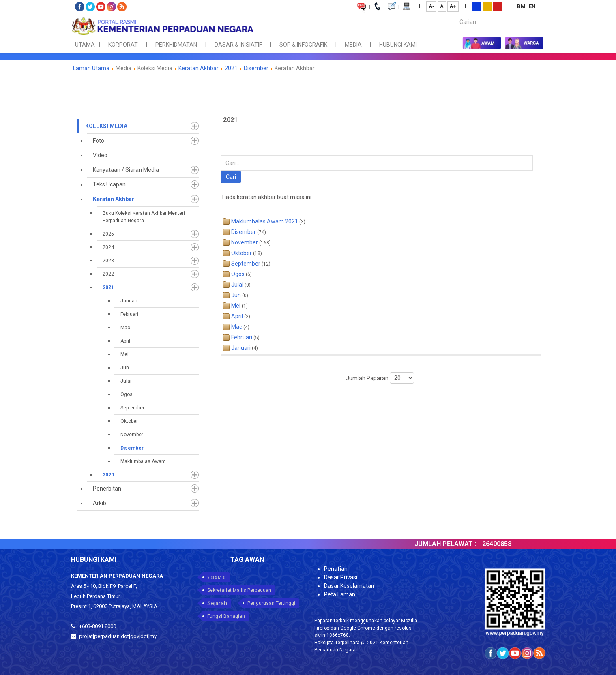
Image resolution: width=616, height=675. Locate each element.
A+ (453, 6)
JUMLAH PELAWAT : (453, 544)
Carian (221, 155)
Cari (231, 177)
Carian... (456, 15)
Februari (129, 314)
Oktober (129, 421)
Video (100, 155)
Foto (99, 141)
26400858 (504, 544)
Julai (126, 381)
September (132, 408)
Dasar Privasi (341, 577)
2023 (108, 261)
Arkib (100, 503)
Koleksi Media (106, 126)
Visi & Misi (217, 577)
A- (431, 6)
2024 (108, 247)
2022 (108, 274)
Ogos (127, 394)
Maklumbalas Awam (143, 461)
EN (532, 6)
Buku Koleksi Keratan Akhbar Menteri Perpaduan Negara (144, 217)
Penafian (336, 569)
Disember (256, 68)
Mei (124, 354)
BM (522, 6)
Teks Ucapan (109, 184)
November (132, 435)
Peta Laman (340, 594)
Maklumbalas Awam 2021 (265, 221)
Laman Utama (91, 68)
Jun (125, 368)
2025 (108, 234)
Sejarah (217, 603)
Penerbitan (107, 489)
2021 (231, 68)
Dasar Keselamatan (349, 586)
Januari (129, 301)
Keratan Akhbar (199, 68)
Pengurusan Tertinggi (271, 603)
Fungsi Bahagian (226, 616)
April (125, 341)
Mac (125, 328)
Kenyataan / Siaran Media (126, 170)
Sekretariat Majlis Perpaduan (239, 590)
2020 (108, 475)
